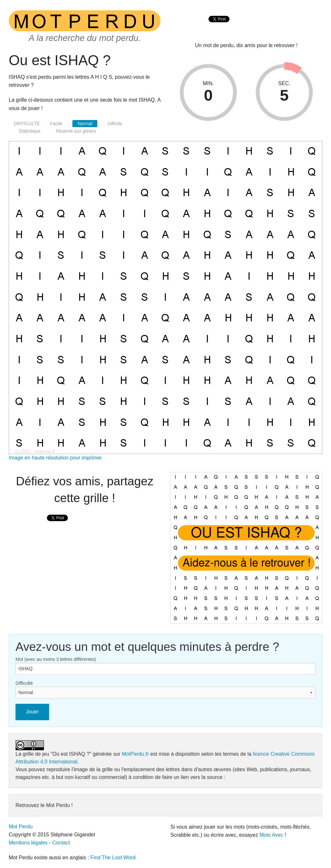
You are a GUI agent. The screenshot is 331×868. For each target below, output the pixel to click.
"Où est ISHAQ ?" (71, 754)
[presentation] (219, 26)
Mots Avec (272, 835)
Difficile (115, 124)
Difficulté (24, 683)
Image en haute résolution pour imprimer (55, 458)
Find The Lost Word (113, 858)
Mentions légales (28, 843)
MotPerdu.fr (135, 754)
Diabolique (30, 131)
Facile (56, 124)
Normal (85, 124)
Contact (61, 843)
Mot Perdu (21, 827)
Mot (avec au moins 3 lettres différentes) (56, 659)
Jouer (32, 712)
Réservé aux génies (76, 131)
